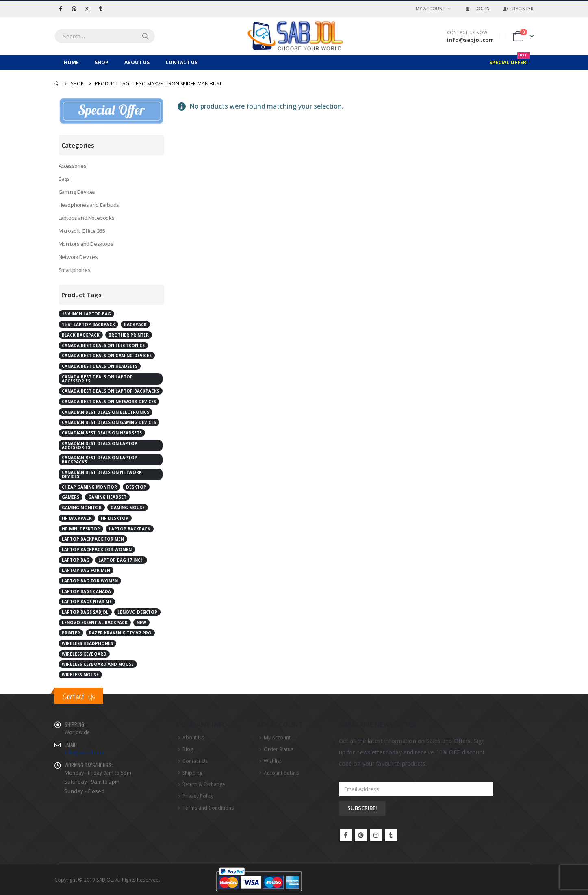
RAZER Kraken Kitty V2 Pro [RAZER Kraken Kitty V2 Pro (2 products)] (120, 633)
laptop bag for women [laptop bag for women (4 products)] (90, 581)
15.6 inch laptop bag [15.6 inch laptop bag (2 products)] (86, 314)
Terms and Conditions (208, 808)
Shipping (192, 773)
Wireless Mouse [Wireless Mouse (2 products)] (80, 675)
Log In (477, 9)
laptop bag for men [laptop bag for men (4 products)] (86, 570)
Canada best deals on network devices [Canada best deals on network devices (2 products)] (109, 402)
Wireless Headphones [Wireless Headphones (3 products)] (87, 643)
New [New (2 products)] (141, 623)
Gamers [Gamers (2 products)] (71, 497)
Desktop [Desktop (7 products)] (136, 487)
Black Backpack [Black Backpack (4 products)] (81, 335)
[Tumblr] (101, 9)
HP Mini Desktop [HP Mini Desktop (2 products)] (81, 529)
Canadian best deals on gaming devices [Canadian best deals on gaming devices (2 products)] (109, 422)
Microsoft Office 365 (82, 231)
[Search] (145, 36)
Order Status (278, 749)
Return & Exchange (204, 784)
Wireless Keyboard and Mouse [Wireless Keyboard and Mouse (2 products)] (98, 664)
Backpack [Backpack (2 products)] (135, 324)
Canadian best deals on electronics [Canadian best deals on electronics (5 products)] (105, 412)
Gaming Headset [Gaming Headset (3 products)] (107, 497)
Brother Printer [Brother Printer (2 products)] (129, 335)
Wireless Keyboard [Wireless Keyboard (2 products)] (84, 654)
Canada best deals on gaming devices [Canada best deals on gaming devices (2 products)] (107, 356)
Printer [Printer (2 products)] (71, 633)
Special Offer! (510, 61)
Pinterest (361, 835)
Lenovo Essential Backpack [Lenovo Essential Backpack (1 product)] (95, 623)
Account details (281, 773)
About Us (137, 62)
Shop (102, 62)
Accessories (73, 166)
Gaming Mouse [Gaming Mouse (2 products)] (128, 508)
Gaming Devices (77, 192)
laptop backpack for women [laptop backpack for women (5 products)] (97, 550)
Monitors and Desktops (86, 244)
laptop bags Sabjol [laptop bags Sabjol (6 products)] (85, 612)
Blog (188, 749)
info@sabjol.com (84, 753)
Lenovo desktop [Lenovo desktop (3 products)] (137, 612)
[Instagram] (87, 9)
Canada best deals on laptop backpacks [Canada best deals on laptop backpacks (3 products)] (111, 391)
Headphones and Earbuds (89, 205)
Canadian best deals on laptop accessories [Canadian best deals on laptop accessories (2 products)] (100, 445)
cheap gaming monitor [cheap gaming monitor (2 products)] (89, 487)
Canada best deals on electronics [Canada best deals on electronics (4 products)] (103, 345)
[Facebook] (61, 9)
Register (518, 9)
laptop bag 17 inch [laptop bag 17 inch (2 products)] (121, 560)
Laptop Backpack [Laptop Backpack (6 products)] (130, 529)
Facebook (346, 835)
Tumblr (391, 835)
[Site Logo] (294, 36)
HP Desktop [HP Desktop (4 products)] (115, 518)
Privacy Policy (198, 796)
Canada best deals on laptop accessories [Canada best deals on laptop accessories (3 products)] (97, 379)
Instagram (376, 835)
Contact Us (181, 62)
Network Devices (78, 257)
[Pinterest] (74, 9)
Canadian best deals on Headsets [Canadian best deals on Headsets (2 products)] (102, 433)
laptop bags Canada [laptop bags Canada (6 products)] (86, 591)
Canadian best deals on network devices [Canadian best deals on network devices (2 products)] (102, 474)
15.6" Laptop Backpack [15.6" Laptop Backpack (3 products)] (88, 324)
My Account (431, 9)
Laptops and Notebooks (87, 218)
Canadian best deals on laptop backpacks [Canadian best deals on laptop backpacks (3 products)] (100, 460)
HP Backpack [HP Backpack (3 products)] (77, 518)
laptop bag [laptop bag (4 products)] (76, 560)
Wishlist (272, 761)
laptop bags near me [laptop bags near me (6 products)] (87, 602)
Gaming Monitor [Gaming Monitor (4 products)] (82, 508)
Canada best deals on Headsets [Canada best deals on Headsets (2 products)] (100, 366)
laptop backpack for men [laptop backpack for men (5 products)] (93, 539)
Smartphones (75, 270)
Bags (64, 179)
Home (71, 62)
